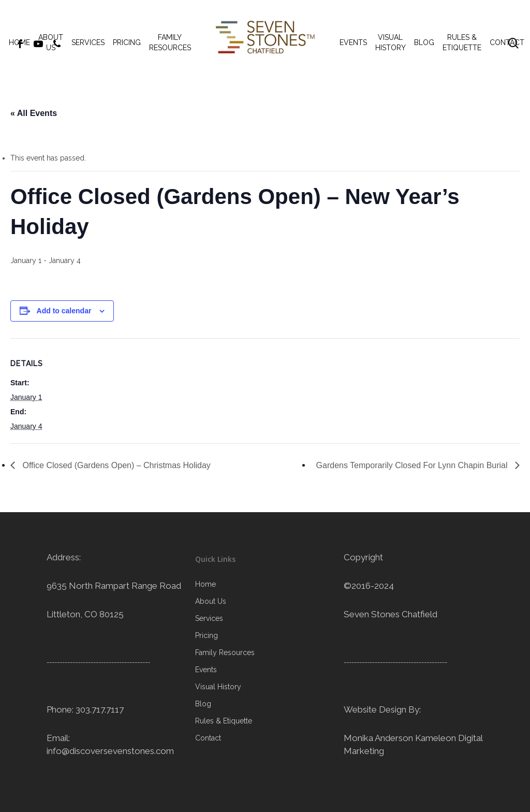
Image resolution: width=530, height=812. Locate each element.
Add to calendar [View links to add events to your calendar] (64, 311)
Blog (203, 704)
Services (209, 618)
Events (206, 670)
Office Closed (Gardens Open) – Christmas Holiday (115, 465)
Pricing (207, 635)
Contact (208, 738)
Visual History (218, 687)
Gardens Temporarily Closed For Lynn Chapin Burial (413, 465)
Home (205, 584)
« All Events (34, 113)
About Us (211, 601)
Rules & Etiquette (224, 721)
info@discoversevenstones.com (110, 751)
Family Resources (225, 653)
